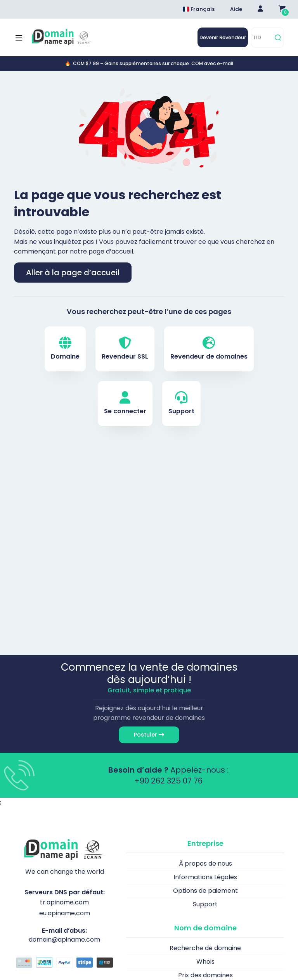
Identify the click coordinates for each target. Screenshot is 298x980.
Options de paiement (205, 891)
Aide (236, 9)
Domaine (65, 349)
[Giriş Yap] (260, 9)
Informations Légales (205, 877)
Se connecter (125, 403)
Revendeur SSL (125, 349)
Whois (205, 962)
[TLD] (262, 37)
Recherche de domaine (205, 948)
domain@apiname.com (64, 939)
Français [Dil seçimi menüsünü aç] (199, 9)
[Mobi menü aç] (19, 38)
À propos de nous (205, 864)
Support (181, 403)
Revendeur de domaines (209, 349)
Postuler (149, 735)
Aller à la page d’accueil (73, 273)
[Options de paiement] (64, 964)
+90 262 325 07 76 (168, 781)
